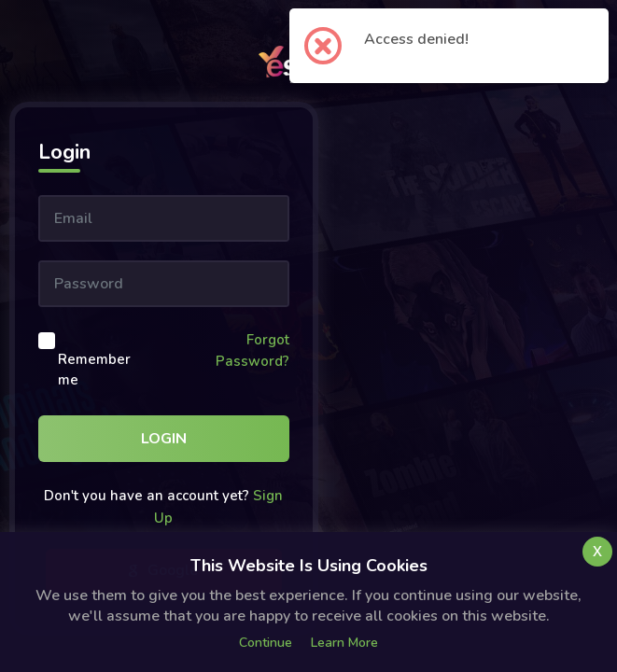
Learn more (344, 643)
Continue (266, 643)
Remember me (94, 370)
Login (164, 439)
